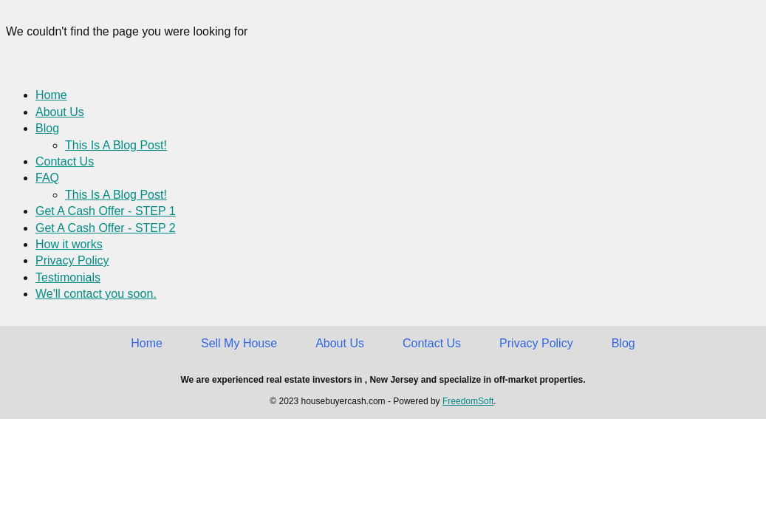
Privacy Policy (72, 260)
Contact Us (65, 161)
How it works (69, 244)
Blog (47, 128)
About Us (60, 112)
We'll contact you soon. (96, 294)
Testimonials (68, 277)
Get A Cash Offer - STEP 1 (106, 211)
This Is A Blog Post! (116, 145)
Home (51, 95)
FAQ (47, 178)
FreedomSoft (468, 401)
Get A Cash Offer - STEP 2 (106, 228)
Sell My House (239, 343)
